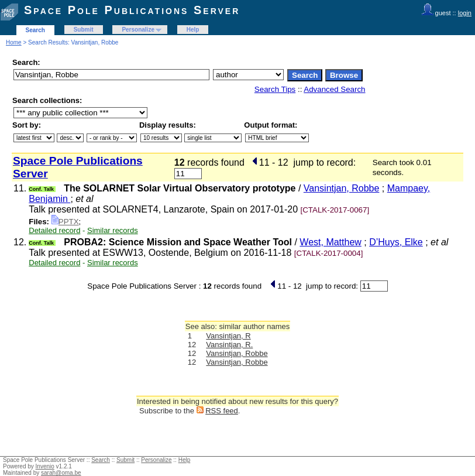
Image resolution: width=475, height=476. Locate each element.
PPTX (65, 222)
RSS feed (222, 411)
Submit (84, 30)
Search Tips (275, 89)
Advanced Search (334, 89)
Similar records (113, 230)
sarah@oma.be (61, 473)
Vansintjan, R (228, 336)
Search (35, 30)
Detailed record (54, 230)
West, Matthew (331, 242)
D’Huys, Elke (396, 242)
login (465, 13)
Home (14, 42)
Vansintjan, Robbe (342, 188)
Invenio (45, 466)
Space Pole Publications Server (132, 10)
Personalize (138, 30)
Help (193, 30)
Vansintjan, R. (229, 345)
